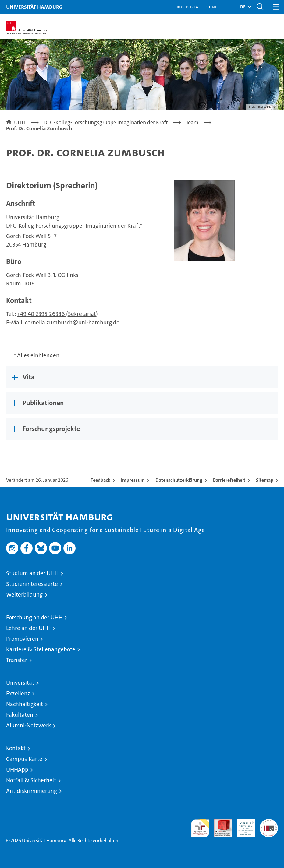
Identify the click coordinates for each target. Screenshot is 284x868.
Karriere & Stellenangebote (41, 649)
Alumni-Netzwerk (28, 725)
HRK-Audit (243, 825)
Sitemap (265, 480)
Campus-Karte (24, 759)
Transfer (17, 660)
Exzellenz (18, 693)
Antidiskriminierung (32, 791)
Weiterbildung (24, 595)
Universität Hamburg (34, 7)
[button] (244, 7)
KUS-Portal (189, 7)
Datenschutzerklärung (179, 480)
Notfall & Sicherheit (31, 780)
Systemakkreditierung (269, 822)
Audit (220, 822)
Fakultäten (20, 715)
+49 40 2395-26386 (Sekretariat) (57, 314)
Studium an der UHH (32, 573)
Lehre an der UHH (28, 628)
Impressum (133, 480)
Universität (20, 683)
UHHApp (17, 770)
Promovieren (22, 639)
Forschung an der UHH (34, 617)
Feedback (100, 480)
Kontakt (16, 748)
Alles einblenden (38, 355)
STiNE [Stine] (212, 7)
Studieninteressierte (32, 584)
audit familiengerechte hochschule (200, 828)
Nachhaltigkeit (25, 704)
